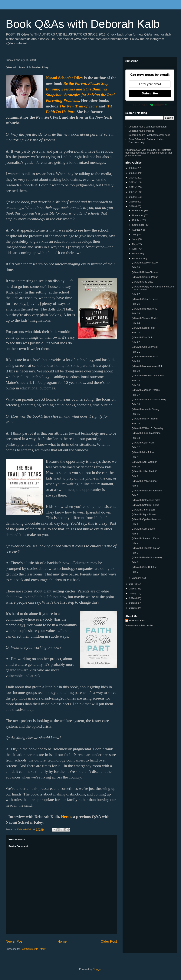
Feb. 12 (136, 447)
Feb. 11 (136, 457)
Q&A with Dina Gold (142, 337)
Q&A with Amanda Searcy (145, 409)
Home (62, 941)
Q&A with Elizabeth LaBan (146, 548)
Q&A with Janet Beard (143, 510)
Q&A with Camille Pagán (145, 277)
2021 (132, 192)
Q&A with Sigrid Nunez (144, 514)
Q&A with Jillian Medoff (144, 471)
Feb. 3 (135, 553)
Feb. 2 (135, 562)
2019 (132, 202)
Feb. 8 (135, 486)
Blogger (97, 969)
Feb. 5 (135, 534)
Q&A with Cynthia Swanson (146, 519)
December (138, 210)
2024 (132, 178)
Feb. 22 (136, 342)
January (137, 578)
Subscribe (150, 93)
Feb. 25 (136, 313)
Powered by (150, 105)
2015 (132, 593)
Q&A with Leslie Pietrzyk (145, 263)
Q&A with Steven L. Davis (145, 538)
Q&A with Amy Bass (142, 282)
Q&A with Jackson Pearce (146, 390)
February (137, 258)
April (135, 249)
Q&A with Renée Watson (145, 356)
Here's (66, 817)
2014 (132, 598)
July (135, 234)
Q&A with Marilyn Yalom (144, 419)
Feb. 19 (136, 371)
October (137, 220)
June (135, 239)
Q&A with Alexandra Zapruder (148, 376)
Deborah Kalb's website (141, 131)
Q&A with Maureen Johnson (147, 491)
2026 (132, 168)
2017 (132, 584)
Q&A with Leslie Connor (144, 481)
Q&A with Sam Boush (143, 529)
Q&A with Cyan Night (143, 443)
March (136, 254)
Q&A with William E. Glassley (147, 428)
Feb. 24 (136, 323)
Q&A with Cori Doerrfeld (144, 347)
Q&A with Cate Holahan (144, 567)
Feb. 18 (136, 380)
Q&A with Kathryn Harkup (145, 505)
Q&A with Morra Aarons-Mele (147, 366)
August (136, 230)
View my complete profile (139, 625)
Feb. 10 (136, 467)
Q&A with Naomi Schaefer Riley (149, 400)
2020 (132, 197)
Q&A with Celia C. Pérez (145, 299)
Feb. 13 (136, 438)
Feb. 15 (136, 414)
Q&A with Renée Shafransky (147, 557)
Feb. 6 (135, 524)
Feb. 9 (135, 476)
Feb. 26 (136, 304)
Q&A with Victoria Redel (144, 318)
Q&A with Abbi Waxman (144, 462)
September (138, 225)
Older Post (109, 941)
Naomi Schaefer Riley (64, 78)
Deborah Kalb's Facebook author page (149, 135)
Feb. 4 (135, 543)
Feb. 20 (136, 361)
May (135, 244)
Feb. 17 (136, 395)
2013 (132, 603)
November (138, 215)
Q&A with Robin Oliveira (145, 272)
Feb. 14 (136, 424)
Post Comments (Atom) (33, 949)
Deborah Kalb (137, 621)
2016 (132, 589)
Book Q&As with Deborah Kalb (83, 24)
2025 (132, 173)
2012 (132, 608)
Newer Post (15, 941)
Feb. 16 (136, 404)
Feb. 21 (136, 352)
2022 (132, 187)
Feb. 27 (136, 294)
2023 (132, 182)
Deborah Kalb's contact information (147, 127)
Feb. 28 (136, 267)
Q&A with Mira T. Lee (143, 452)
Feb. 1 (135, 572)
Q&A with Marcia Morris (144, 309)
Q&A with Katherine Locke (146, 500)
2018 (132, 206)
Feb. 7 (135, 495)
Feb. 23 (136, 332)
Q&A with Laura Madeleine (146, 433)
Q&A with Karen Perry (143, 328)
